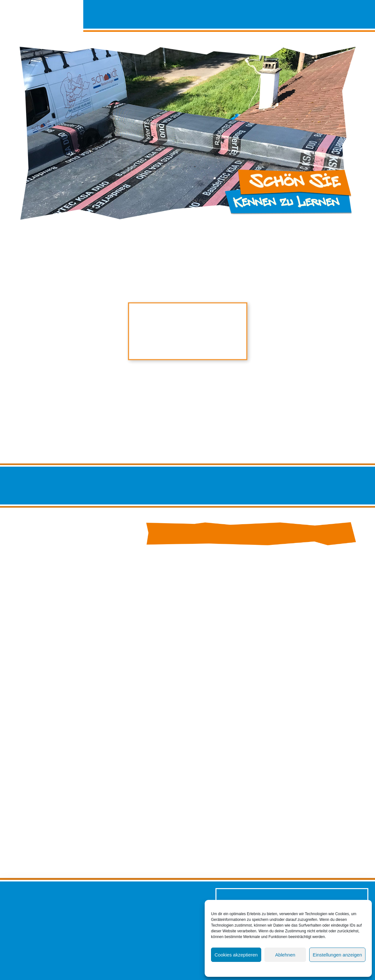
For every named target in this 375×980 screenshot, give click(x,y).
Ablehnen (285, 955)
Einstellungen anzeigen (337, 955)
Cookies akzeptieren (236, 955)
